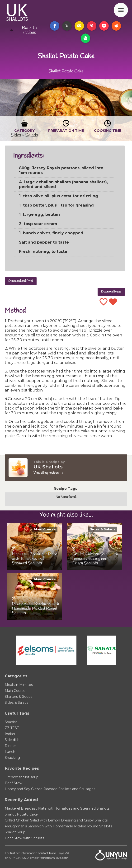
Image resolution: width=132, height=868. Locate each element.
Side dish (12, 740)
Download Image (111, 292)
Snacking (12, 758)
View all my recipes (46, 473)
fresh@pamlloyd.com (53, 858)
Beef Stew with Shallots (24, 838)
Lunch (10, 752)
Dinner (10, 746)
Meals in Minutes (19, 685)
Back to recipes (29, 30)
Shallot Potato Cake (21, 814)
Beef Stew (14, 783)
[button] (55, 26)
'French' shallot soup (22, 777)
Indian (10, 734)
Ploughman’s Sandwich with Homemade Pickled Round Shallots (58, 826)
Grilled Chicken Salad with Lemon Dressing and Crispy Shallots (56, 820)
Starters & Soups (19, 697)
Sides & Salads (103, 529)
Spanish (11, 722)
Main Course (45, 529)
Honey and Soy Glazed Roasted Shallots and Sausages (50, 789)
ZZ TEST (12, 728)
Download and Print (21, 281)
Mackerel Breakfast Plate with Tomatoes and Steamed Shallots (57, 808)
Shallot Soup (15, 832)
